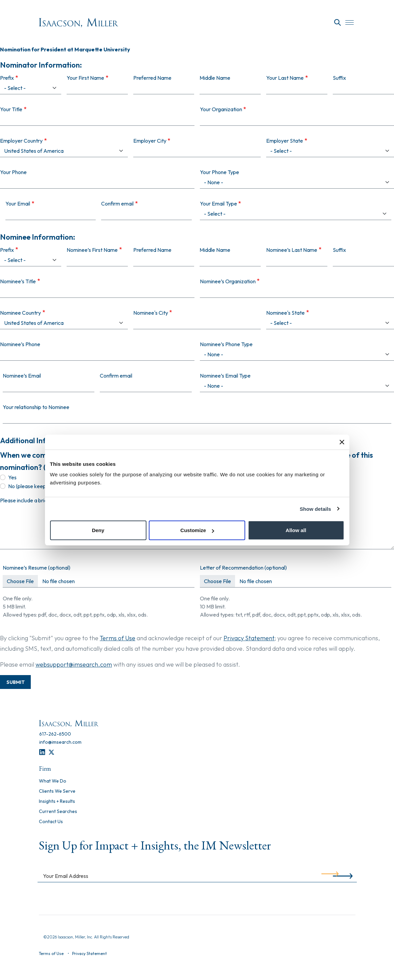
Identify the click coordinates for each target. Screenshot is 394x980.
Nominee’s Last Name (292, 250)
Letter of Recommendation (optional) (243, 568)
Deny (98, 530)
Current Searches (58, 812)
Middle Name (215, 250)
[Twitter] (51, 752)
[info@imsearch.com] (60, 742)
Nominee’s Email (22, 376)
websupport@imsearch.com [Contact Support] (74, 664)
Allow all (296, 530)
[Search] (338, 23)
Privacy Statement (249, 638)
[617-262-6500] (55, 734)
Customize (197, 530)
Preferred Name (152, 250)
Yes (12, 477)
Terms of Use (118, 638)
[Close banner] (342, 442)
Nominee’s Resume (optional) (37, 568)
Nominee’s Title (18, 281)
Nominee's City (151, 313)
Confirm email (116, 376)
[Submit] (330, 876)
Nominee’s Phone (20, 344)
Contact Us (51, 822)
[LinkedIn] (42, 752)
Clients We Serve (57, 791)
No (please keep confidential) (42, 486)
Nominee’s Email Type (225, 376)
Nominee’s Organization (228, 281)
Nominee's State (285, 313)
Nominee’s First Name (92, 250)
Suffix (339, 250)
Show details (315, 509)
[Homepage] (79, 23)
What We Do (53, 781)
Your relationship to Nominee (36, 407)
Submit (16, 682)
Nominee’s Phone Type (226, 344)
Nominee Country (20, 313)
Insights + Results (57, 802)
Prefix (7, 250)
